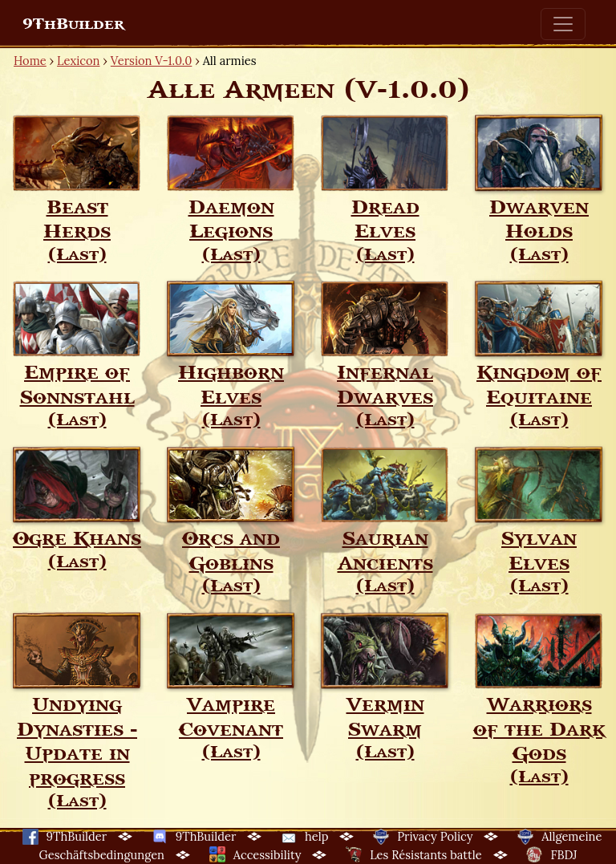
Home (30, 61)
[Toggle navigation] (563, 24)
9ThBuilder (73, 24)
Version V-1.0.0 (152, 61)
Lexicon (78, 61)
